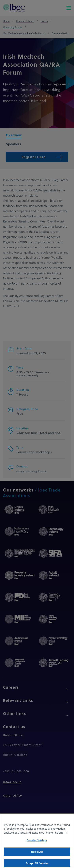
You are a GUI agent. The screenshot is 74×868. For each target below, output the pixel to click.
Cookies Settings (37, 843)
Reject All (37, 854)
